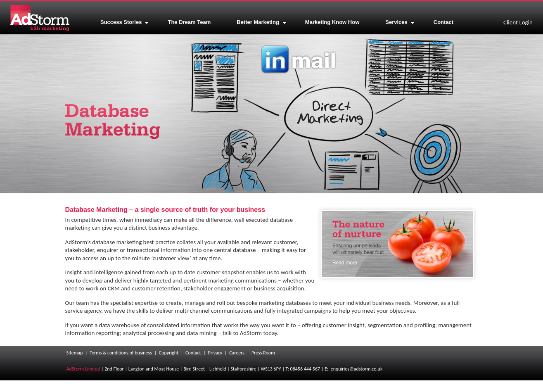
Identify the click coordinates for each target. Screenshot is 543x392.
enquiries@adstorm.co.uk (357, 369)
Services (400, 22)
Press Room (263, 353)
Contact (443, 22)
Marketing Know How (332, 22)
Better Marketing (261, 22)
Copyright (169, 353)
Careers (237, 353)
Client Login (518, 22)
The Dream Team (189, 22)
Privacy (215, 353)
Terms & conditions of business (121, 353)
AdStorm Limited (83, 369)
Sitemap (75, 353)
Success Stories (124, 22)
